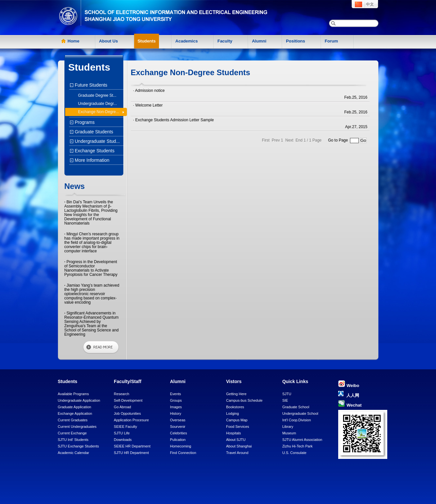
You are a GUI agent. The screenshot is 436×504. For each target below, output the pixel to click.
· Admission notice (149, 91)
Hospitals (233, 433)
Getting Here (236, 394)
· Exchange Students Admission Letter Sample (174, 120)
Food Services (237, 427)
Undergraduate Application (79, 400)
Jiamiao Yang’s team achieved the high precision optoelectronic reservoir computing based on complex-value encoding (92, 294)
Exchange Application (75, 413)
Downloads (123, 440)
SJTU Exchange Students (78, 446)
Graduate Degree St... (97, 95)
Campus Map (237, 420)
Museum (289, 433)
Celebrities (179, 433)
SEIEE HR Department (132, 446)
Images (176, 407)
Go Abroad (122, 407)
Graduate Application (75, 407)
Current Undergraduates (77, 427)
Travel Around (237, 453)
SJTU (287, 394)
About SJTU (236, 440)
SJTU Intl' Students (73, 440)
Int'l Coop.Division (297, 420)
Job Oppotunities (127, 413)
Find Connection (183, 453)
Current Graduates (73, 420)
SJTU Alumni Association (302, 440)
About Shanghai (239, 446)
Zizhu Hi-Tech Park (297, 446)
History (176, 413)
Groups (176, 400)
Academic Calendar (74, 453)
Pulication (178, 440)
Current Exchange (72, 433)
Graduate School (296, 407)
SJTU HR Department (131, 453)
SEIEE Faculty (125, 427)
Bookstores (235, 407)
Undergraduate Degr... (98, 104)
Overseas (178, 420)
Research (122, 394)
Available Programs (73, 394)
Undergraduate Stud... (97, 141)
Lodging (232, 413)
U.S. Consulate (294, 453)
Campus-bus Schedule (244, 400)
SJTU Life (122, 433)
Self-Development (128, 400)
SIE (285, 400)
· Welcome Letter (148, 105)
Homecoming (181, 446)
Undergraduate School (300, 413)
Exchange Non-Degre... (99, 112)
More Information (91, 160)
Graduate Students (93, 132)
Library (288, 427)
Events (176, 394)
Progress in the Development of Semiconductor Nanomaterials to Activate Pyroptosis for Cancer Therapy (91, 268)
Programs (84, 122)
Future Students (90, 85)
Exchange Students (94, 151)
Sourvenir (178, 427)
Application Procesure (131, 420)
